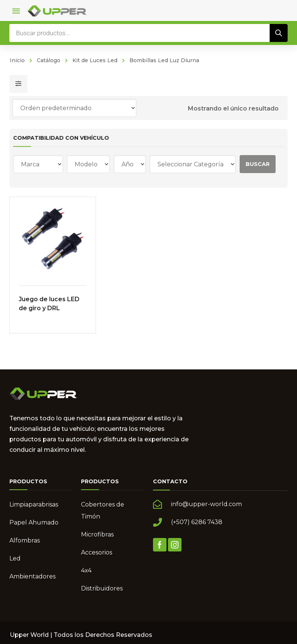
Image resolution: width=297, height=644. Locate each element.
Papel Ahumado (34, 522)
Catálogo (49, 60)
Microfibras (97, 534)
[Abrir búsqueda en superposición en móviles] (149, 33)
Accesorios (97, 552)
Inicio (17, 60)
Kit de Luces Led (95, 60)
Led (15, 558)
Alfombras (25, 540)
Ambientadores (32, 576)
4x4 (86, 570)
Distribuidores (102, 588)
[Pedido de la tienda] (74, 108)
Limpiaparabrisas (34, 504)
